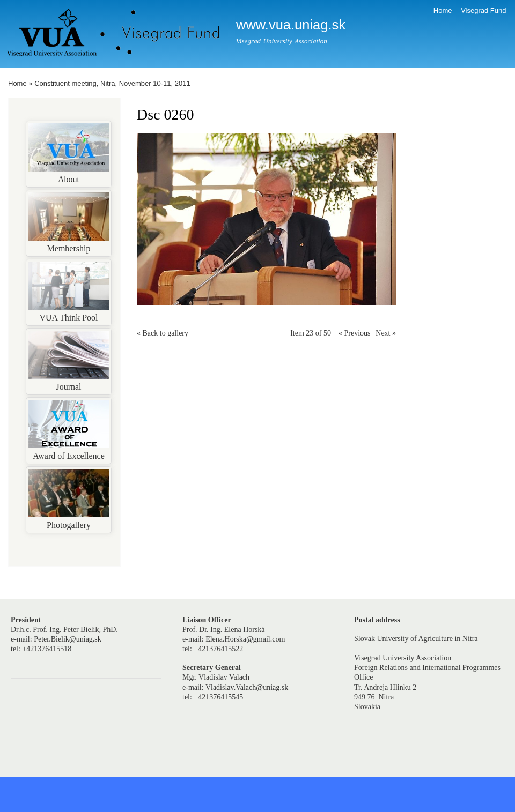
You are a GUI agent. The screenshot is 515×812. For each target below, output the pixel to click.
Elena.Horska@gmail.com (245, 639)
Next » (386, 333)
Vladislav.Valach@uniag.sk (247, 687)
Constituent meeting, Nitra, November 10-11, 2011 (112, 83)
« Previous (355, 333)
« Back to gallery (163, 333)
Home (443, 10)
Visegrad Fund (483, 10)
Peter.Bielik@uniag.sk (68, 639)
